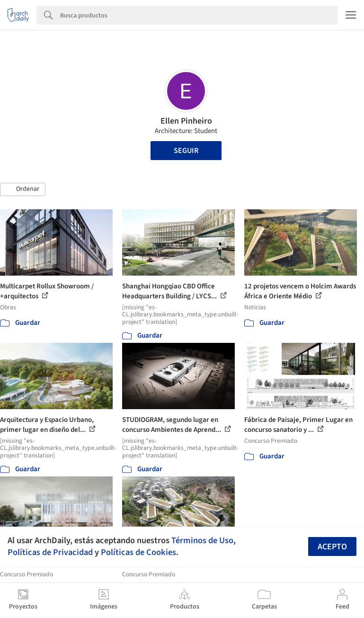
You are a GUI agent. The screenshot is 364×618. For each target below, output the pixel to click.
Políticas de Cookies (138, 552)
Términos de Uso (202, 540)
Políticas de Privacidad (50, 552)
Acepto (332, 547)
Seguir (186, 151)
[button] (23, 189)
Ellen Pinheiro (186, 121)
